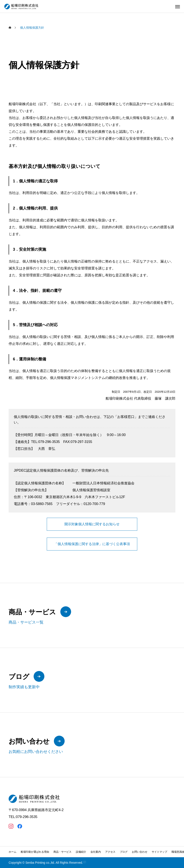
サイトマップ (159, 852)
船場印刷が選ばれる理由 (35, 852)
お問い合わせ (140, 852)
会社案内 (96, 852)
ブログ (124, 852)
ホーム (12, 852)
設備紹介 (81, 852)
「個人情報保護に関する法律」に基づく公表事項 (92, 544)
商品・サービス (62, 852)
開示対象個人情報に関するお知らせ (92, 524)
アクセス (110, 852)
